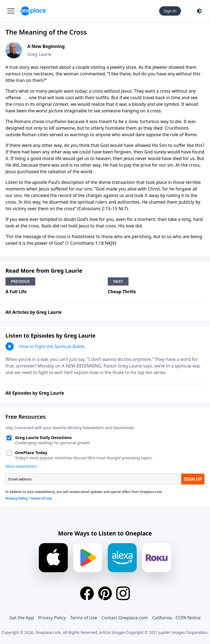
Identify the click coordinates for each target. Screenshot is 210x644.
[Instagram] (123, 593)
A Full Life (16, 292)
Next (118, 281)
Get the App (21, 618)
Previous (20, 281)
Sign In (170, 11)
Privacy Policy (52, 618)
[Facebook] (87, 593)
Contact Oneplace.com (125, 618)
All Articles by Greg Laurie (33, 312)
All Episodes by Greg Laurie (35, 393)
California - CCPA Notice (176, 618)
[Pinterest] (105, 593)
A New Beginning (46, 46)
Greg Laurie (39, 54)
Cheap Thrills (122, 292)
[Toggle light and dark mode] (199, 11)
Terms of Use (84, 618)
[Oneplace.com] (33, 11)
